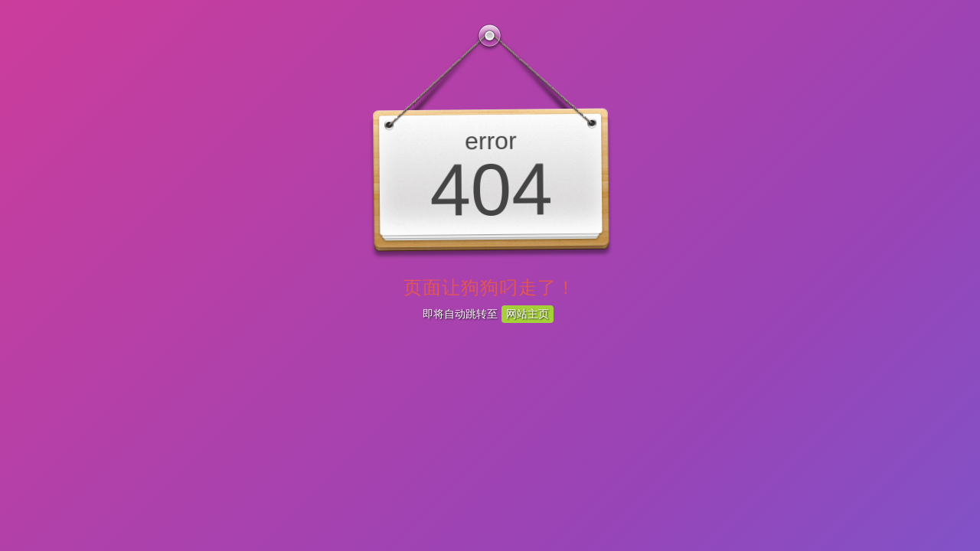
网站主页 (528, 314)
